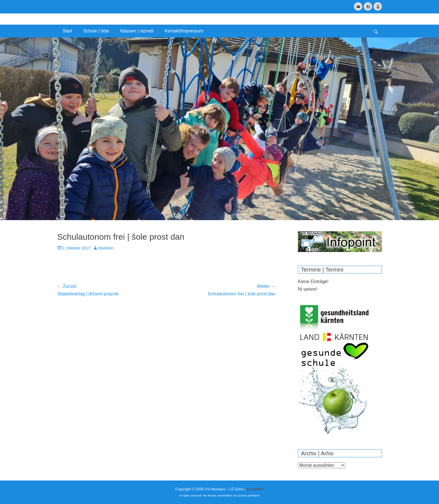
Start (67, 31)
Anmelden (255, 489)
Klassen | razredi (137, 31)
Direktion (106, 248)
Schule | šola (96, 31)
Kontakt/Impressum (184, 31)
